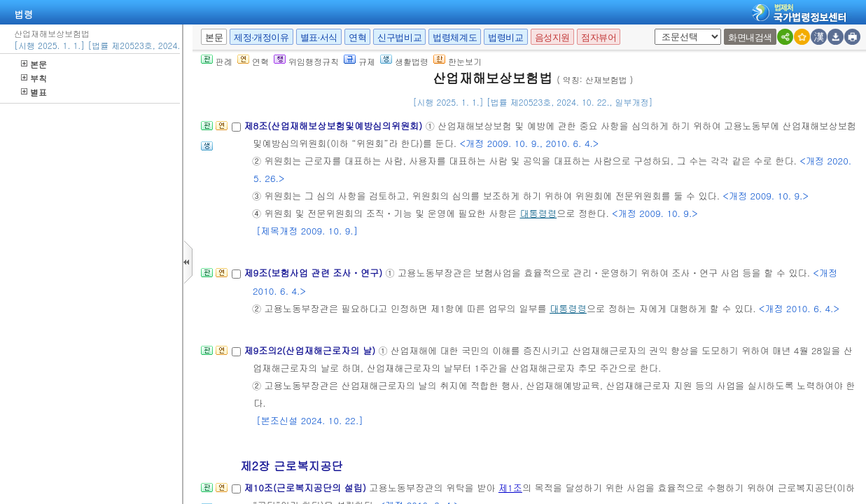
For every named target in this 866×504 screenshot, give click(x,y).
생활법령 (404, 61)
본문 (34, 64)
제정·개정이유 (261, 37)
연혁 (357, 37)
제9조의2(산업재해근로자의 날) (311, 350)
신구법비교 (399, 37)
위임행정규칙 (306, 61)
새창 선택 (659, 29)
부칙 (34, 78)
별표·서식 (319, 37)
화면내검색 (750, 37)
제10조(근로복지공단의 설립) (306, 488)
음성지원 (552, 37)
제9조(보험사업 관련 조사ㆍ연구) (314, 273)
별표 (34, 92)
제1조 (510, 488)
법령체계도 (455, 37)
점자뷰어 (599, 37)
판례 (217, 61)
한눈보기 (458, 61)
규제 (359, 61)
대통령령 (538, 213)
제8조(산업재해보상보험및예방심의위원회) (334, 126)
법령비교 (505, 37)
